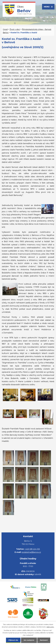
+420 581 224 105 (32, 549)
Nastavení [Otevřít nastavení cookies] (44, 640)
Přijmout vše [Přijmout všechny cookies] (13, 640)
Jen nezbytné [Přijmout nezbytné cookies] (29, 640)
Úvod (5, 29)
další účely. (50, 627)
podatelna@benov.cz (31, 552)
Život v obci (15, 29)
